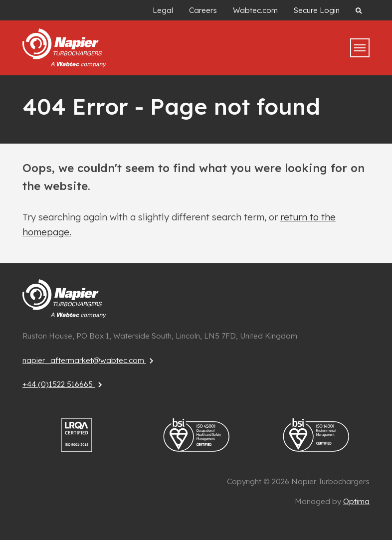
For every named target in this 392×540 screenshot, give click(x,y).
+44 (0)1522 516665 (64, 384)
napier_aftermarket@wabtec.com (89, 360)
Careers (203, 10)
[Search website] (359, 10)
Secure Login (317, 10)
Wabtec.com (255, 10)
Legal (163, 10)
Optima (356, 501)
